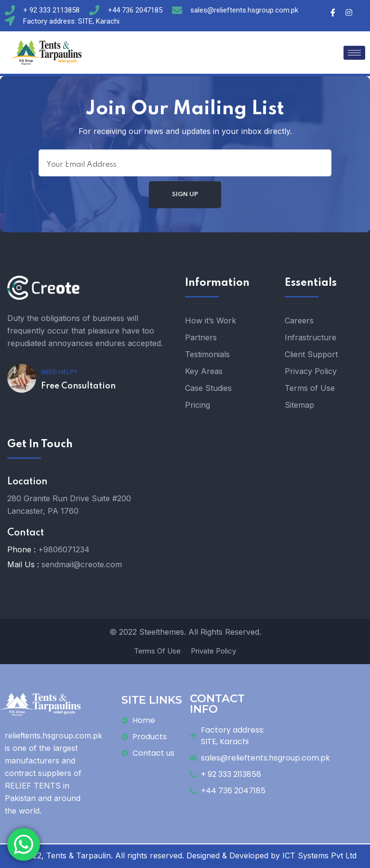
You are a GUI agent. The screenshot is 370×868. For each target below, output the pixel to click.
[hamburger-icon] (354, 53)
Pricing (198, 405)
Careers (299, 320)
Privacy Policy (311, 371)
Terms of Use (310, 388)
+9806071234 (64, 549)
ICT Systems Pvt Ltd (319, 855)
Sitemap (299, 405)
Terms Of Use (157, 651)
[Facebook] (333, 12)
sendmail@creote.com (82, 564)
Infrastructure (311, 337)
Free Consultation (78, 386)
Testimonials (207, 354)
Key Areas (204, 371)
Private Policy (213, 651)
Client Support (311, 354)
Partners (201, 337)
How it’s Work (211, 320)
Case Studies (208, 388)
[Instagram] (349, 12)
